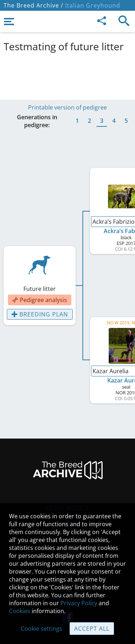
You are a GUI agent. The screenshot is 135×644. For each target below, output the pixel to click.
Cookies (20, 611)
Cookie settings (42, 629)
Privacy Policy (79, 603)
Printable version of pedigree (67, 107)
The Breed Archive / (33, 5)
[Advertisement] (67, 75)
